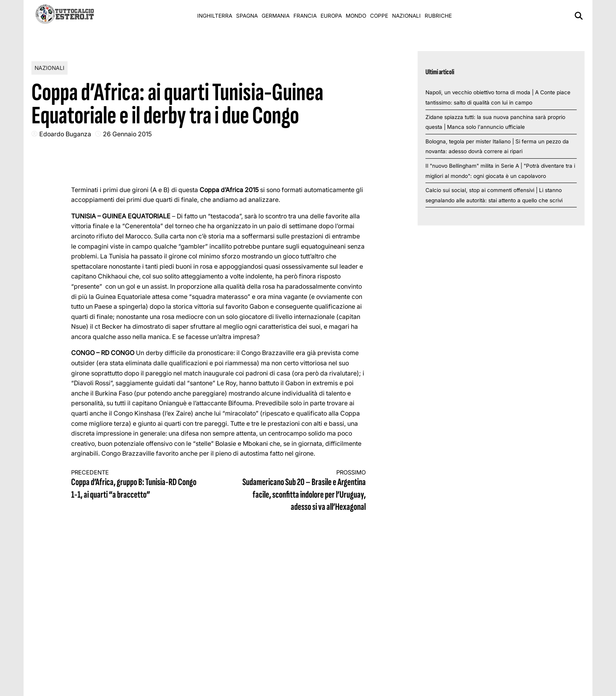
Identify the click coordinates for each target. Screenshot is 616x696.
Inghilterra (215, 16)
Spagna (247, 16)
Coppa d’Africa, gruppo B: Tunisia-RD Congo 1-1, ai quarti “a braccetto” (137, 485)
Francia (305, 16)
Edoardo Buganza (65, 134)
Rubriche (438, 16)
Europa (331, 16)
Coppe (379, 16)
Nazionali (406, 16)
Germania (276, 16)
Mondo (356, 16)
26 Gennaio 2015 (127, 134)
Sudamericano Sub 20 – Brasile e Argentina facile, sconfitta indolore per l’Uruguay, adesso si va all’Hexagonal (300, 491)
